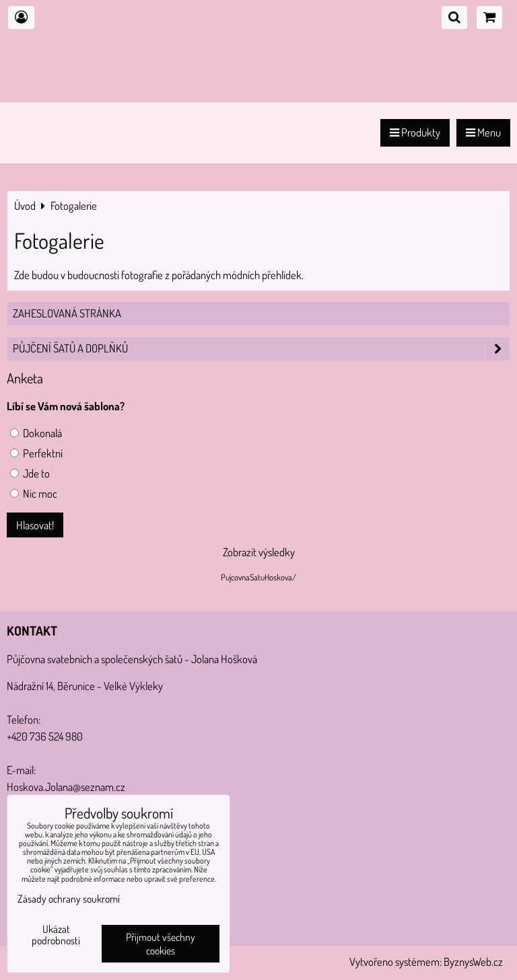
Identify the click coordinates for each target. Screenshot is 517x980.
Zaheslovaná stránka (67, 313)
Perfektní (36, 453)
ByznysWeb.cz (473, 962)
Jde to (30, 473)
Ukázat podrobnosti (56, 935)
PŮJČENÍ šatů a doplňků (261, 349)
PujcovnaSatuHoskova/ (258, 577)
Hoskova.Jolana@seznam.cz (66, 787)
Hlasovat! (35, 525)
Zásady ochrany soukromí (69, 899)
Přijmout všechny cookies (161, 944)
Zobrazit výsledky (259, 552)
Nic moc (34, 493)
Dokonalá (36, 433)
